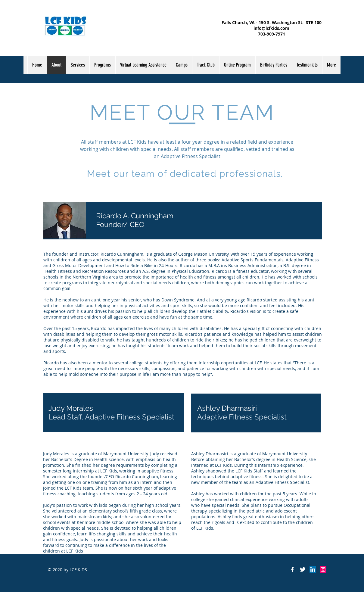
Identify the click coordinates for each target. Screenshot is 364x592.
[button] (102, 65)
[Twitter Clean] (303, 569)
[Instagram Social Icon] (323, 569)
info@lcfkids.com (271, 28)
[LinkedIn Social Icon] (313, 569)
